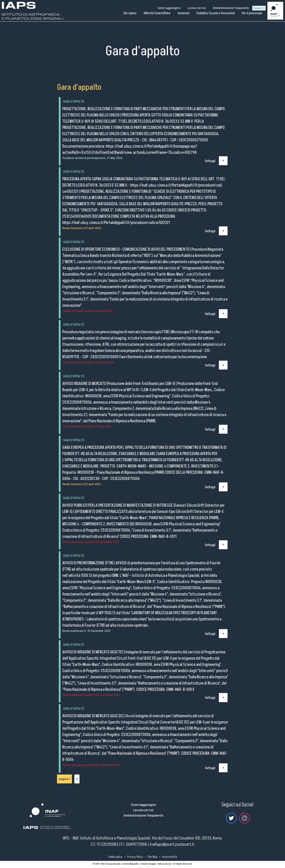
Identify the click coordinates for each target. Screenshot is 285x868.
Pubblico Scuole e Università (216, 13)
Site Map (153, 857)
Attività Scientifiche (157, 13)
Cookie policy (115, 857)
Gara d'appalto (74, 102)
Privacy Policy (135, 857)
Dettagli (210, 161)
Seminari (184, 13)
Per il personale (252, 13)
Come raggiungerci (169, 8)
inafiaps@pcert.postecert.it (172, 844)
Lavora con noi (197, 8)
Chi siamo (130, 13)
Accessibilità (170, 857)
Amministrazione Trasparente (231, 8)
